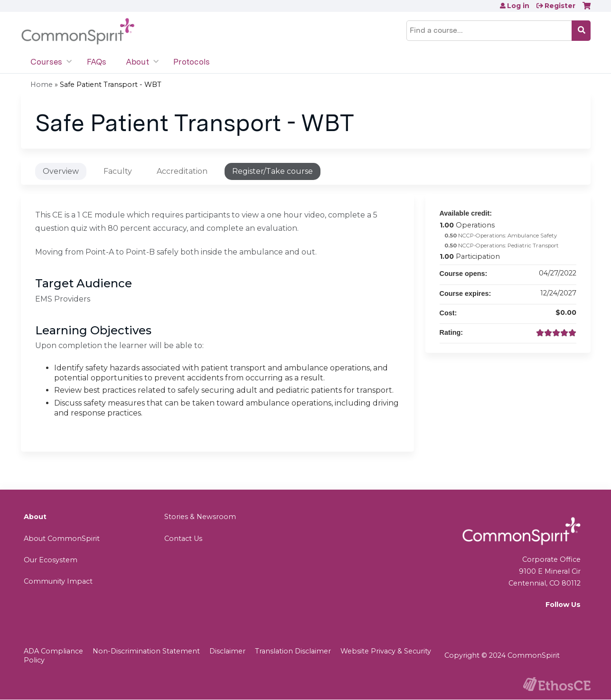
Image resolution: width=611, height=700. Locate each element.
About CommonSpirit (62, 539)
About (137, 62)
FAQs (97, 62)
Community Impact (58, 581)
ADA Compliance (53, 651)
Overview (61, 171)
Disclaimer (227, 651)
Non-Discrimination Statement (146, 651)
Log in (518, 6)
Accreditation (182, 171)
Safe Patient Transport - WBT (111, 85)
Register (560, 6)
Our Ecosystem (51, 560)
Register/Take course (273, 171)
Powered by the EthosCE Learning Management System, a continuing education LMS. (557, 684)
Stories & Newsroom (200, 517)
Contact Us (183, 539)
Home (42, 85)
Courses (47, 62)
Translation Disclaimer (293, 651)
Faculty (118, 171)
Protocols (192, 62)
